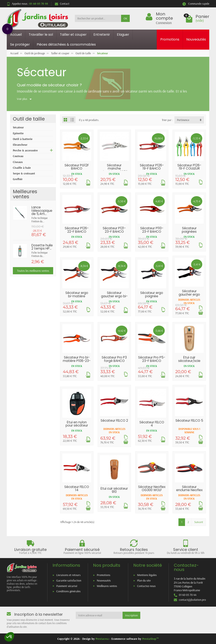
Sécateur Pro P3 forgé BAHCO (114, 359)
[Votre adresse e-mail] (99, 615)
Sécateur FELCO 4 (152, 424)
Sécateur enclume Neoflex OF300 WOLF (189, 490)
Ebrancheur (20, 145)
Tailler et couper (73, 35)
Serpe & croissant (24, 173)
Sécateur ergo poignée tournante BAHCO (152, 298)
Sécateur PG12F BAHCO (77, 167)
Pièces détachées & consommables (66, 44)
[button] (9, 637)
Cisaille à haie (22, 168)
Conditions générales (68, 591)
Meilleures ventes (107, 586)
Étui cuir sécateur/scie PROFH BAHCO (189, 361)
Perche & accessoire (25, 150)
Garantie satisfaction (69, 580)
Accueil (16, 35)
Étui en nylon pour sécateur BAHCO (77, 425)
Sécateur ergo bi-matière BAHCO (77, 296)
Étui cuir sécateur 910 (114, 490)
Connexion (164, 23)
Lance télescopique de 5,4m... (42, 211)
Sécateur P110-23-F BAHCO (152, 230)
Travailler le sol (41, 35)
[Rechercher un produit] (98, 18)
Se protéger (20, 44)
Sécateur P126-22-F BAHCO (77, 230)
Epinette (18, 133)
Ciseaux (18, 162)
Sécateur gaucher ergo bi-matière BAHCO (114, 296)
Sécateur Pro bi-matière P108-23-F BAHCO (77, 361)
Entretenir (102, 35)
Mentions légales (147, 575)
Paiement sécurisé (67, 586)
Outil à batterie (23, 139)
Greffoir (18, 179)
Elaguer (123, 35)
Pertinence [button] (183, 120)
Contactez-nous (146, 586)
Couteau (18, 156)
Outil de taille (29, 119)
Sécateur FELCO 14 (77, 488)
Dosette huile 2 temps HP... (42, 247)
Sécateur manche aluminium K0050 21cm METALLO (114, 170)
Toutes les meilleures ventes (33, 271)
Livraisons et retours (68, 575)
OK (125, 18)
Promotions (170, 39)
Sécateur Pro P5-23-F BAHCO (152, 359)
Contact (62, 4)
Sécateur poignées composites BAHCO (189, 233)
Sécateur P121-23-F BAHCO (114, 230)
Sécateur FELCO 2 (114, 421)
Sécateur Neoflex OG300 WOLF (152, 488)
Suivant (199, 522)
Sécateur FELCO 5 (189, 421)
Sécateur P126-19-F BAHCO (152, 167)
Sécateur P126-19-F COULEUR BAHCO (189, 168)
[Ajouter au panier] (201, 313)
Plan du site (144, 580)
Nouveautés (196, 39)
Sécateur (18, 127)
